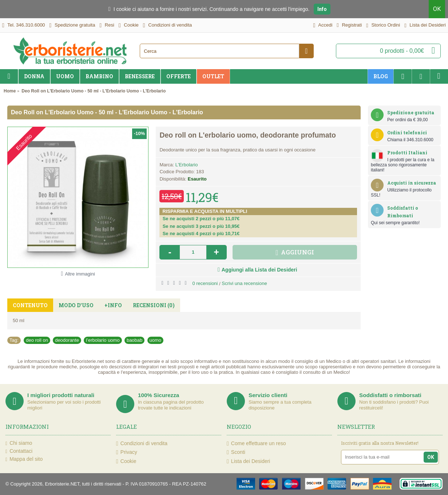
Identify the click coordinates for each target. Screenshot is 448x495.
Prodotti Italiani (407, 153)
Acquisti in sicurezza (412, 183)
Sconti (236, 452)
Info (322, 9)
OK (437, 9)
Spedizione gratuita (411, 112)
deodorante (67, 340)
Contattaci (19, 451)
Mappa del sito (24, 459)
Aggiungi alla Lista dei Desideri (259, 270)
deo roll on (37, 340)
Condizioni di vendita (142, 443)
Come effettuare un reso (256, 443)
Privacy (127, 452)
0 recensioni (205, 283)
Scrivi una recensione (244, 283)
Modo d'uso (76, 305)
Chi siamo (19, 443)
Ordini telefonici (407, 132)
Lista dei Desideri (248, 461)
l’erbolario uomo (103, 340)
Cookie (126, 461)
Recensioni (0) (154, 305)
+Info (113, 305)
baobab (134, 340)
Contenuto (30, 305)
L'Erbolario (187, 165)
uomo (156, 340)
